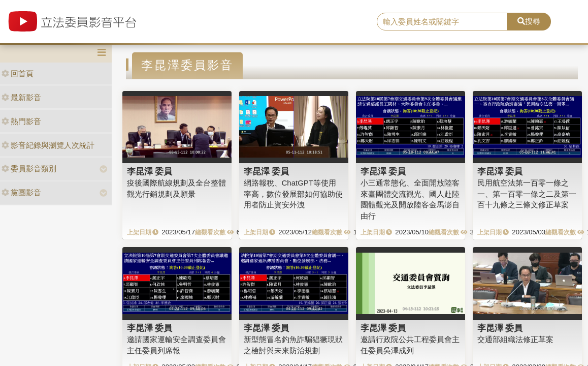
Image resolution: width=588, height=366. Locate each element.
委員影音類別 (29, 169)
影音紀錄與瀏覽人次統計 (48, 145)
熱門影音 (21, 121)
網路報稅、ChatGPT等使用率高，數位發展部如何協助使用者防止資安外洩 (293, 194)
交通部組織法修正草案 (515, 339)
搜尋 (529, 21)
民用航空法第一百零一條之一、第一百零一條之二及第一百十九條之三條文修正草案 (527, 194)
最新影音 (21, 97)
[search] (442, 22)
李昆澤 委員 (150, 171)
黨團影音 (21, 192)
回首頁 (18, 73)
